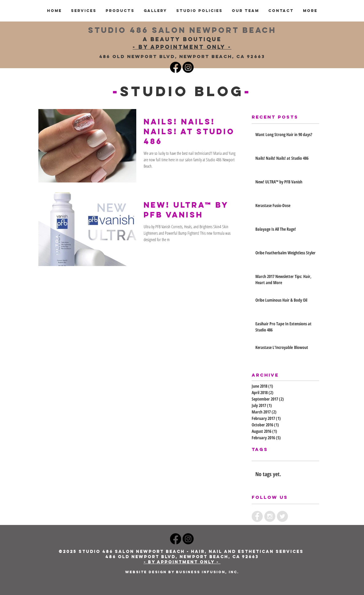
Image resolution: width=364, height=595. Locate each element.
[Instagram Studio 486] (188, 67)
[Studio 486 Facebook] (176, 67)
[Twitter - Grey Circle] (282, 516)
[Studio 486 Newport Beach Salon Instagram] (188, 539)
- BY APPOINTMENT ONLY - (182, 47)
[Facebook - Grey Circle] (257, 516)
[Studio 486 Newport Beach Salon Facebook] (176, 539)
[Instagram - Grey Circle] (270, 516)
